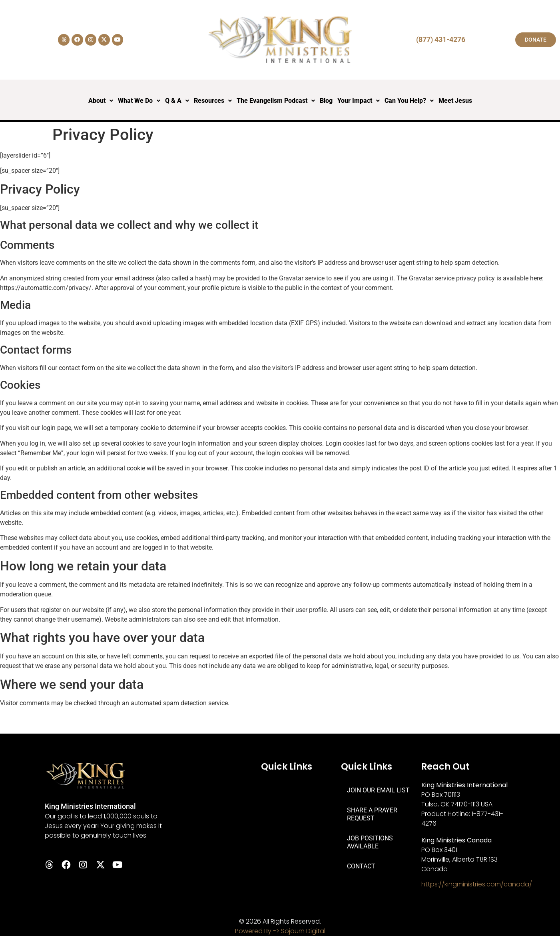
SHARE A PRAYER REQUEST (372, 814)
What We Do (139, 101)
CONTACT (361, 866)
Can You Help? (409, 101)
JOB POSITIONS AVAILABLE (370, 842)
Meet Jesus (455, 101)
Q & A (177, 101)
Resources (213, 101)
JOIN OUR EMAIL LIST (378, 790)
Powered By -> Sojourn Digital (280, 931)
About (101, 101)
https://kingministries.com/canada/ (477, 884)
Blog (326, 101)
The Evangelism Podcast (276, 101)
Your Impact (359, 101)
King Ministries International (90, 806)
